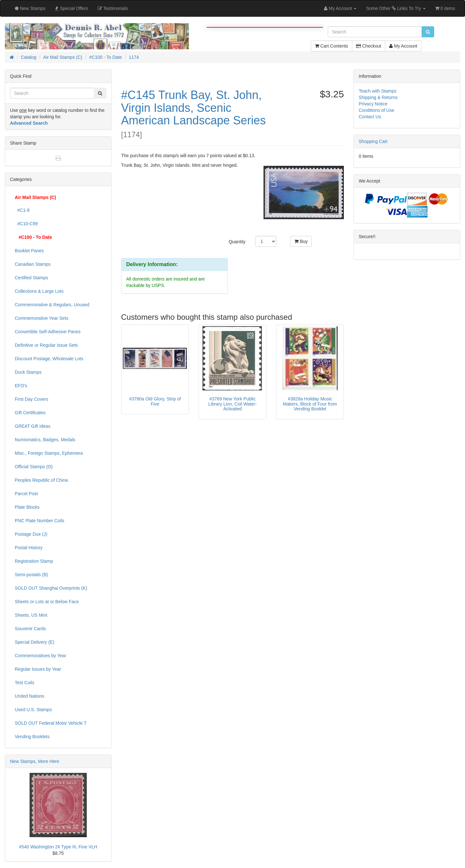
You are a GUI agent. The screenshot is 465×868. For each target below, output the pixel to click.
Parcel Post (26, 494)
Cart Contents (331, 46)
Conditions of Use (376, 110)
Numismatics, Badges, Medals (45, 440)
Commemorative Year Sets (42, 318)
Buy (301, 241)
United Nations (30, 696)
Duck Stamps (28, 372)
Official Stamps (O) (34, 467)
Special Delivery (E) (35, 642)
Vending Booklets (32, 737)
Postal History (29, 548)
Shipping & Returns (378, 97)
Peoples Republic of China (41, 480)
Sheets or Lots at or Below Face (47, 602)
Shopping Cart (373, 141)
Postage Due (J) (31, 534)
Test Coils (25, 683)
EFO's (21, 386)
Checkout (369, 46)
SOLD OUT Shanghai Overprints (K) (51, 588)
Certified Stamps (31, 278)
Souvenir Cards (30, 629)
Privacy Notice (373, 104)
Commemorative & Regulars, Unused (52, 305)
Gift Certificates (30, 413)
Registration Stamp (34, 561)
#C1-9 (22, 210)
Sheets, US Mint (31, 615)
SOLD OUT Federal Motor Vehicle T (51, 723)
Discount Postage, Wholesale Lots (49, 359)
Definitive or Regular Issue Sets (46, 345)
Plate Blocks (27, 507)
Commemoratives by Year (40, 656)
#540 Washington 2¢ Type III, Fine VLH (58, 847)
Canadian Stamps (33, 264)
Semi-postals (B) (31, 575)
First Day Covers (31, 399)
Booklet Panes (29, 251)
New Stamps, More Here (35, 761)
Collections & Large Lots (39, 291)
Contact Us (370, 117)
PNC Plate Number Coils (40, 521)
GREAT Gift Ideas (33, 426)
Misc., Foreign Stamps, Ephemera (49, 453)
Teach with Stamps (378, 91)
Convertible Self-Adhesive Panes (48, 332)
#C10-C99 (26, 224)
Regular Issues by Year (38, 669)
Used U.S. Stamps (33, 710)
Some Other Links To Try (396, 8)
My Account (403, 46)
